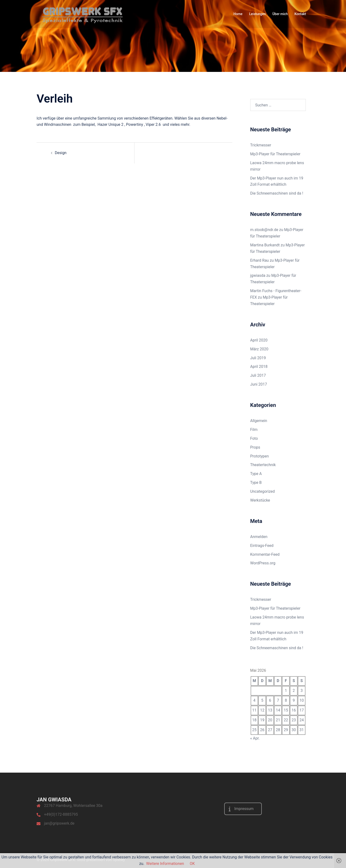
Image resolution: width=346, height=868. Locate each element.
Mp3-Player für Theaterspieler (275, 154)
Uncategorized (263, 491)
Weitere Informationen (165, 864)
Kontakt (300, 14)
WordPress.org (263, 563)
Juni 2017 (259, 384)
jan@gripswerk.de (59, 823)
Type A (256, 474)
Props (255, 447)
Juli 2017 (258, 375)
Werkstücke (260, 500)
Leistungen (257, 14)
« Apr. (255, 738)
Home (238, 14)
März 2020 (259, 349)
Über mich (280, 14)
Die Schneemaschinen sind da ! (277, 193)
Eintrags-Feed (262, 546)
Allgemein (259, 421)
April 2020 (259, 340)
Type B (256, 483)
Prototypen (260, 456)
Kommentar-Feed (265, 554)
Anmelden (259, 537)
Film (254, 430)
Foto (254, 438)
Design (61, 153)
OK (192, 864)
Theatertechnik (263, 465)
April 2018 (259, 367)
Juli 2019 (258, 358)
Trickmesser (261, 145)
